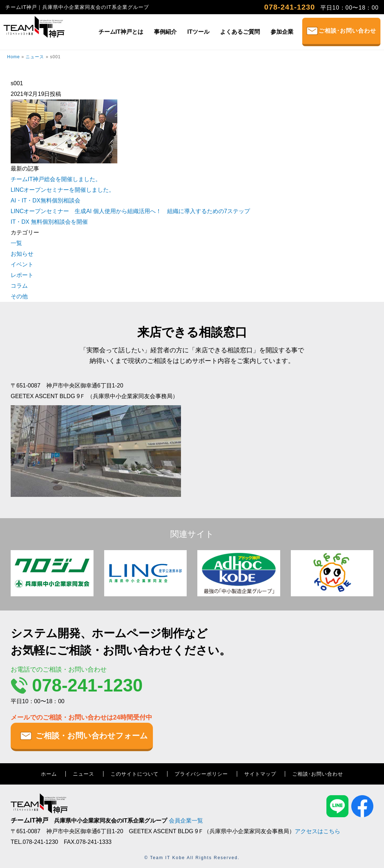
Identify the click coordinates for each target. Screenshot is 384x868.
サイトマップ (260, 774)
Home (14, 57)
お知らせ (22, 254)
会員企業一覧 (186, 821)
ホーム (49, 774)
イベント (22, 264)
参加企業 (282, 32)
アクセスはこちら (318, 831)
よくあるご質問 (240, 32)
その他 (19, 296)
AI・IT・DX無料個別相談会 (46, 200)
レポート (22, 275)
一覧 (16, 243)
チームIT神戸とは (121, 32)
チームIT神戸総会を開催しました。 (56, 179)
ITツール (198, 32)
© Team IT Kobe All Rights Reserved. (192, 858)
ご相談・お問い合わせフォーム (92, 736)
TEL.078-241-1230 (34, 842)
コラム (19, 286)
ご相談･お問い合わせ (347, 31)
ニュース (35, 57)
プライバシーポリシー (201, 774)
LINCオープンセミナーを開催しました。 (63, 190)
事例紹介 (165, 32)
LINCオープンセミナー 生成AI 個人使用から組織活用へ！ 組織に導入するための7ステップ (130, 211)
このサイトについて (135, 774)
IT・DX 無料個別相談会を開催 (49, 222)
